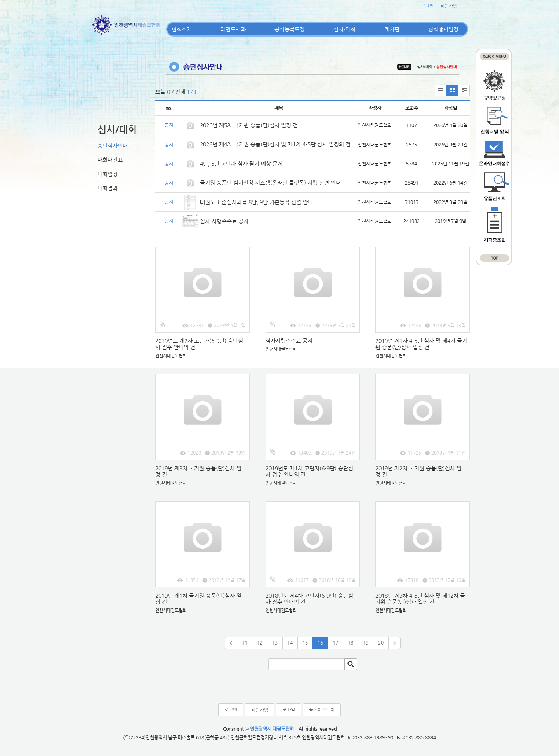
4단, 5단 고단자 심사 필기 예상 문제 (241, 164)
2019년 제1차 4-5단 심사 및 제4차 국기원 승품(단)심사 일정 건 (421, 344)
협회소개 (182, 29)
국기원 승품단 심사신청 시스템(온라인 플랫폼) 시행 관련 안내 (270, 183)
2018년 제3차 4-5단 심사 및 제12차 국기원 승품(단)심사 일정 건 (420, 599)
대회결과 (108, 188)
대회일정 (108, 174)
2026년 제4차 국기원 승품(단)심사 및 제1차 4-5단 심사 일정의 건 (275, 144)
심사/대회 (345, 29)
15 (305, 643)
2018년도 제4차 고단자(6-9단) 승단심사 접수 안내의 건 (309, 599)
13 (275, 643)
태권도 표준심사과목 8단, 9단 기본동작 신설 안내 (256, 202)
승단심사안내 (113, 146)
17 (335, 643)
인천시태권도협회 (171, 356)
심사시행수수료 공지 (289, 341)
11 (245, 643)
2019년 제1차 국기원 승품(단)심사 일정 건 (198, 599)
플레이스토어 (322, 710)
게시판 (392, 29)
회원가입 (449, 6)
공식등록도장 (290, 29)
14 (290, 643)
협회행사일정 (443, 29)
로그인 (427, 6)
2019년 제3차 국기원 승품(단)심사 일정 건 (198, 471)
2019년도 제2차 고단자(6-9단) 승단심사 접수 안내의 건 (199, 344)
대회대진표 (110, 160)
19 (366, 643)
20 (381, 643)
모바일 (289, 710)
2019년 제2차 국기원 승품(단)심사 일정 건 (418, 471)
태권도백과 (233, 29)
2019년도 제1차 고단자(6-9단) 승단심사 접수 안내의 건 (309, 471)
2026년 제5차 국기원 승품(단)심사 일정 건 (249, 125)
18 (351, 643)
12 (260, 643)
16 (320, 643)
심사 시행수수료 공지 (224, 221)
